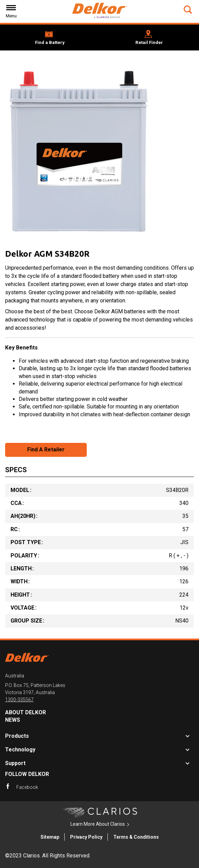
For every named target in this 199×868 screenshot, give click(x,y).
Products (17, 736)
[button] (189, 10)
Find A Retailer (46, 450)
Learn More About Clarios (98, 824)
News (13, 720)
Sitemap (50, 837)
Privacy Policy (86, 837)
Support (15, 763)
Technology (20, 750)
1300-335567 (19, 700)
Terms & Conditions (136, 837)
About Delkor (26, 712)
